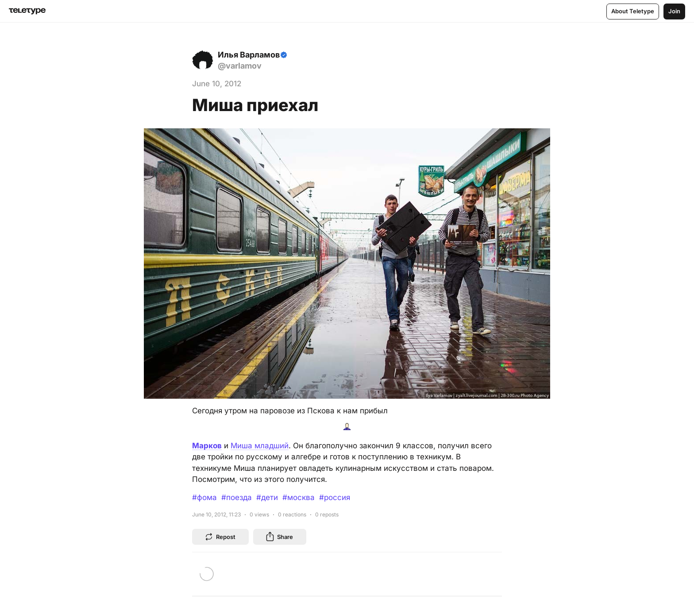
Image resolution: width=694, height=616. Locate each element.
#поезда (237, 497)
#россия (335, 497)
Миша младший (260, 446)
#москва (299, 497)
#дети (267, 497)
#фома (204, 497)
